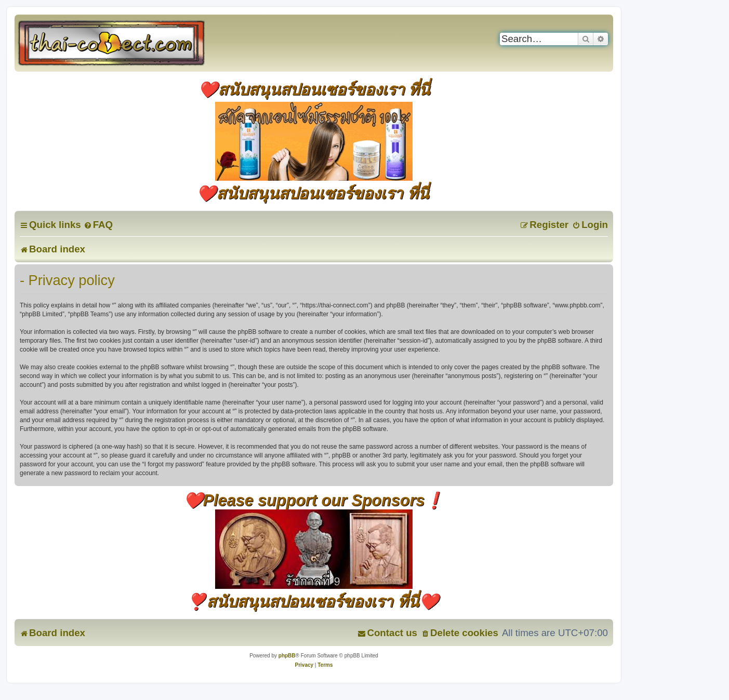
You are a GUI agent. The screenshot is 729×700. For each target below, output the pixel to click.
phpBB (287, 656)
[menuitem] (98, 225)
